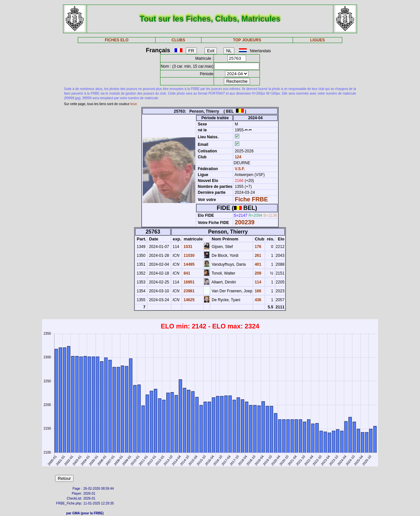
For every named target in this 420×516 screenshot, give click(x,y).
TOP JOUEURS (247, 40)
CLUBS (178, 40)
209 (257, 273)
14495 (189, 264)
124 (237, 157)
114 (257, 282)
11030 (189, 256)
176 (257, 247)
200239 (244, 222)
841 (186, 273)
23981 (189, 291)
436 (257, 300)
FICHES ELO (116, 40)
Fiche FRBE (251, 199)
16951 (189, 282)
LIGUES (317, 40)
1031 (187, 247)
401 (257, 264)
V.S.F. (240, 169)
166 (257, 291)
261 (257, 256)
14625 (189, 300)
